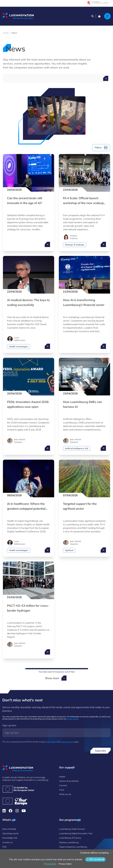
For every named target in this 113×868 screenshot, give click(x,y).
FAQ (4, 847)
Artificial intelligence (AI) (77, 448)
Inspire (62, 777)
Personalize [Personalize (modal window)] (50, 864)
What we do (65, 794)
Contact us (8, 842)
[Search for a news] (106, 78)
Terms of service (67, 742)
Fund (62, 790)
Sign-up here (9, 725)
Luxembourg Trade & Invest (72, 829)
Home (6, 33)
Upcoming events (11, 833)
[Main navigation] (107, 16)
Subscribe (100, 751)
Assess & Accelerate (69, 781)
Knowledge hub (10, 838)
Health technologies (19, 347)
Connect (63, 785)
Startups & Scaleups (75, 245)
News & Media (9, 829)
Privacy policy (51, 742)
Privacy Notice (73, 719)
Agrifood (69, 550)
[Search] (93, 16)
